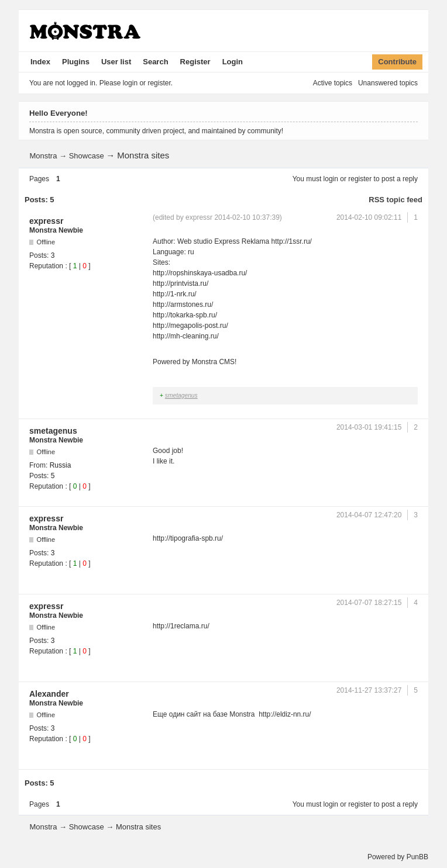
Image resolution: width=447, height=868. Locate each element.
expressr (46, 221)
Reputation (46, 266)
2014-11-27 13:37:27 (369, 690)
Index (40, 62)
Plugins (76, 62)
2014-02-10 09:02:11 (369, 217)
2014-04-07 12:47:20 (369, 515)
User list (116, 62)
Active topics (333, 83)
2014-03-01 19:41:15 (369, 427)
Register (195, 62)
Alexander (49, 694)
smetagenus (181, 395)
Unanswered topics (388, 83)
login (331, 179)
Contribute (397, 62)
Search (155, 62)
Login (233, 62)
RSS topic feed (396, 200)
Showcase (87, 156)
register (360, 179)
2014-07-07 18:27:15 (369, 603)
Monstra (43, 156)
